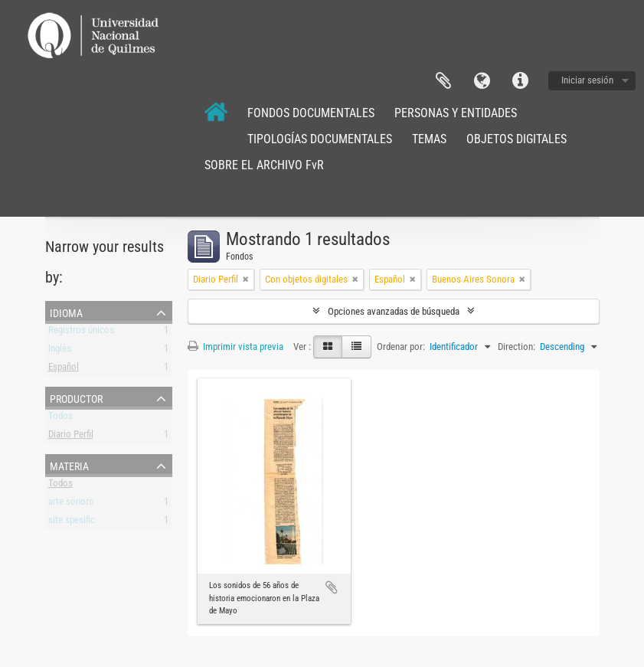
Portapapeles (443, 81)
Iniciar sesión (587, 80)
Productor (76, 397)
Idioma (482, 81)
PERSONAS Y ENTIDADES (456, 113)
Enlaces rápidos (520, 81)
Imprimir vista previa (235, 347)
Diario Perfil (71, 437)
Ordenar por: (401, 347)
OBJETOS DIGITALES (517, 139)
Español (64, 369)
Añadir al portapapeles (332, 587)
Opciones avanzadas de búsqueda (394, 311)
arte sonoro (71, 504)
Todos (60, 419)
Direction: (517, 347)
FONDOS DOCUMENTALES (311, 113)
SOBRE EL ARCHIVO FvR (264, 165)
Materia (69, 465)
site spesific (72, 523)
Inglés (60, 351)
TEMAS (429, 139)
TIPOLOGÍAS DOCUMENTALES (320, 139)
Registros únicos (81, 333)
